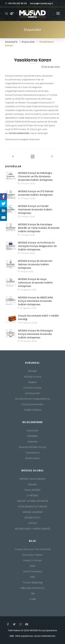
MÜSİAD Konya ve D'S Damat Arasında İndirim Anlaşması (36, 193)
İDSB (32, 566)
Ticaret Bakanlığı (33, 583)
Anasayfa (11, 42)
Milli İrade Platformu (32, 588)
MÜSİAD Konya (33, 377)
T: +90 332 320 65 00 (16, 3)
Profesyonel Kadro (33, 404)
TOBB (32, 599)
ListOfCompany (33, 571)
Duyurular (28, 42)
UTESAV (32, 523)
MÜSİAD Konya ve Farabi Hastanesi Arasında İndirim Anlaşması (35, 210)
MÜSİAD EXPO (32, 518)
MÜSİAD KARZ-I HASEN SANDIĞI (33, 529)
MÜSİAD (32, 371)
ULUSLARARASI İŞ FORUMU (33, 507)
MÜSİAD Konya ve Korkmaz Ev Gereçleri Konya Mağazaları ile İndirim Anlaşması (37, 246)
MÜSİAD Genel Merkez (32, 479)
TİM (33, 594)
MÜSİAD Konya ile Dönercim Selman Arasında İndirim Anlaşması (35, 264)
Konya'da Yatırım (33, 555)
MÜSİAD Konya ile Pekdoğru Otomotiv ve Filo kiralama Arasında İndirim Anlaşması (35, 176)
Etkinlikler (33, 436)
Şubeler (33, 484)
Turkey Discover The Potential (33, 549)
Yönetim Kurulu (32, 388)
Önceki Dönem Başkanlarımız (32, 399)
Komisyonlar (32, 393)
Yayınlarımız (32, 453)
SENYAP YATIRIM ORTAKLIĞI (33, 501)
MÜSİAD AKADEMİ (32, 512)
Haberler (33, 442)
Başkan (32, 382)
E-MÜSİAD (33, 495)
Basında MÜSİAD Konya (33, 447)
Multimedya (32, 458)
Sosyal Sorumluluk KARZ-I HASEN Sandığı (38, 317)
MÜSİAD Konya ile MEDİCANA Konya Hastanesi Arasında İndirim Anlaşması (36, 301)
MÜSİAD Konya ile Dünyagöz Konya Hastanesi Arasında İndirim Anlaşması (35, 334)
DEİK (33, 577)
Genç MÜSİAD (32, 490)
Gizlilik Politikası (33, 410)
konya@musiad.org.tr (42, 3)
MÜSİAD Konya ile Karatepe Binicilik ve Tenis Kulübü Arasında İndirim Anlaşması (39, 228)
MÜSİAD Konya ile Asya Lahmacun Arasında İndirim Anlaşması (35, 283)
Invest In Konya (32, 560)
